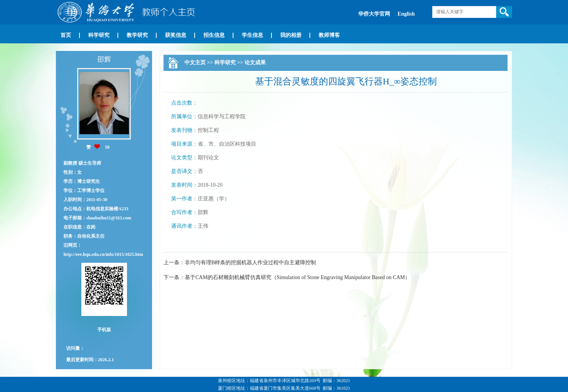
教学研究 (137, 35)
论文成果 (255, 63)
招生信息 (214, 35)
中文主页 (195, 63)
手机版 (104, 330)
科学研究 (99, 35)
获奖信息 (176, 35)
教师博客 (329, 35)
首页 (66, 35)
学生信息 (252, 35)
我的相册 (291, 35)
